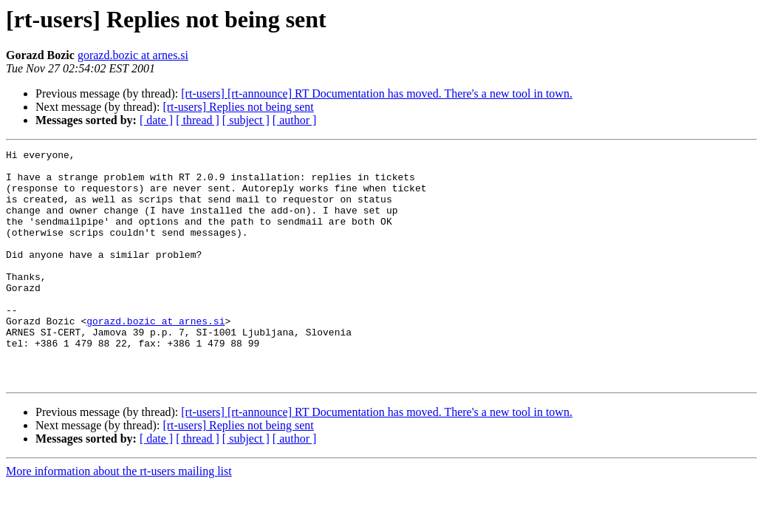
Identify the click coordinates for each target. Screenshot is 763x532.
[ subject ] (246, 120)
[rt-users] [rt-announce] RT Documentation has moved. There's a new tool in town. (377, 93)
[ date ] (156, 120)
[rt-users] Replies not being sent (238, 107)
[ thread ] (198, 120)
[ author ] (295, 120)
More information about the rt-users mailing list (119, 518)
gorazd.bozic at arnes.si (133, 55)
